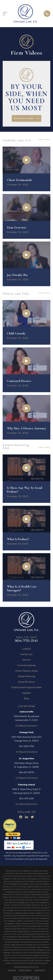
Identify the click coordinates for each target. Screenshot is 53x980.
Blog (26, 698)
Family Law (26, 654)
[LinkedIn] (26, 817)
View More (44, 139)
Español (26, 693)
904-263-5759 (26, 746)
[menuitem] (12, 970)
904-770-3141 (27, 641)
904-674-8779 (26, 772)
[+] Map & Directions (26, 726)
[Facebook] (21, 817)
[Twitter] (32, 817)
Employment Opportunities (26, 687)
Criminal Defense (26, 665)
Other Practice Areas (26, 671)
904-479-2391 (26, 799)
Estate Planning (26, 676)
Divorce (26, 660)
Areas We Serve (26, 682)
